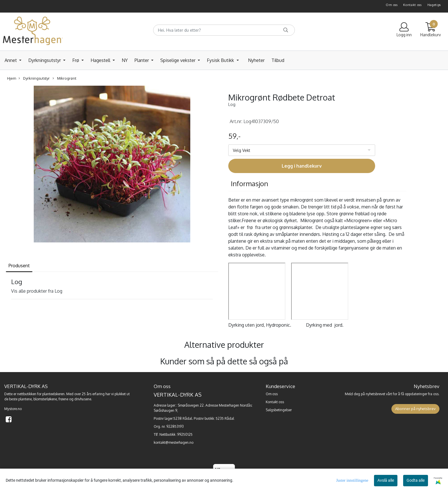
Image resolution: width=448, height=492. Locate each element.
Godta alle (416, 480)
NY (125, 60)
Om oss (392, 5)
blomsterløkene (45, 399)
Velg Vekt (242, 150)
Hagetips (434, 5)
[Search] (224, 30)
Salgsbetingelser (279, 410)
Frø (76, 60)
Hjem (12, 78)
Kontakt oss (412, 5)
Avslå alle (386, 480)
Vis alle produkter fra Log (37, 291)
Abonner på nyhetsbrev (415, 409)
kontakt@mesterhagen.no (174, 442)
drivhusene (83, 399)
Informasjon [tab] (250, 183)
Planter (142, 60)
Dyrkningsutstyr (45, 60)
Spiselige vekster (178, 60)
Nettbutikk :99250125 (176, 434)
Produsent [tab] (19, 266)
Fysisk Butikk (221, 60)
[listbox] (302, 150)
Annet (11, 60)
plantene (25, 399)
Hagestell (101, 60)
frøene (63, 399)
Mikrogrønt (64, 78)
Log (232, 104)
